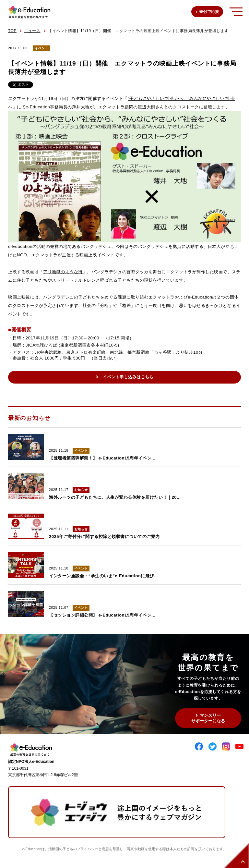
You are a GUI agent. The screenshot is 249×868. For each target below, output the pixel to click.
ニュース (32, 31)
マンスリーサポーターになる (208, 718)
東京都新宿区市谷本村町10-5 (89, 345)
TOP (12, 31)
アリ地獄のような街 (63, 272)
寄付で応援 (209, 12)
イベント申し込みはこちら (128, 377)
